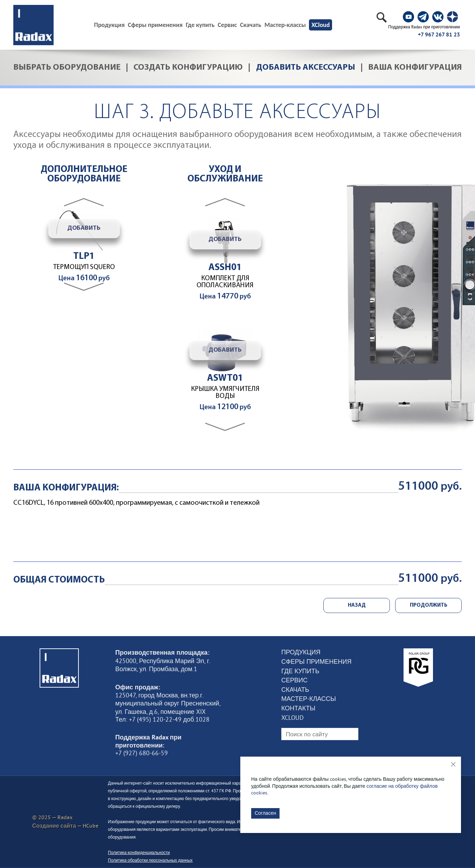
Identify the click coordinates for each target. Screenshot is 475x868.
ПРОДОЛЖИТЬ (429, 605)
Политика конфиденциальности (139, 852)
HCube (91, 826)
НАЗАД (357, 605)
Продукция (301, 652)
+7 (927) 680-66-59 (142, 753)
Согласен (265, 813)
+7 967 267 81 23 (439, 35)
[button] (225, 202)
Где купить (200, 25)
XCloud (321, 25)
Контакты (298, 708)
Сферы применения (155, 25)
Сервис (228, 25)
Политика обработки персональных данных (150, 860)
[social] (408, 17)
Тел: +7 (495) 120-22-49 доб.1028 (162, 719)
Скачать (251, 25)
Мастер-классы (285, 25)
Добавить (84, 228)
